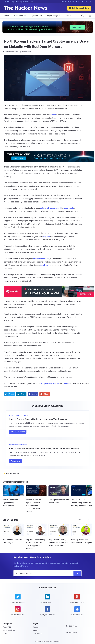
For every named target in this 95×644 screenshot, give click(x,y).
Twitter (56, 383)
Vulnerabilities (20, 16)
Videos (81, 520)
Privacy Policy (38, 633)
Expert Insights (53, 16)
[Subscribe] (77, 573)
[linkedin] (47, 600)
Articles (89, 520)
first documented (40, 259)
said (54, 115)
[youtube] (77, 600)
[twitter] (18, 600)
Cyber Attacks (37, 16)
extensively (45, 208)
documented (55, 208)
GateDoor (44, 265)
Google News (46, 383)
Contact (6, 633)
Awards (67, 16)
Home (6, 16)
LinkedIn (66, 383)
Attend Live (16, 461)
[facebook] (47, 612)
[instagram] (18, 612)
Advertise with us (9, 630)
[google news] (77, 611)
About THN (7, 627)
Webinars (36, 627)
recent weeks (69, 208)
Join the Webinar (18, 432)
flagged (47, 237)
